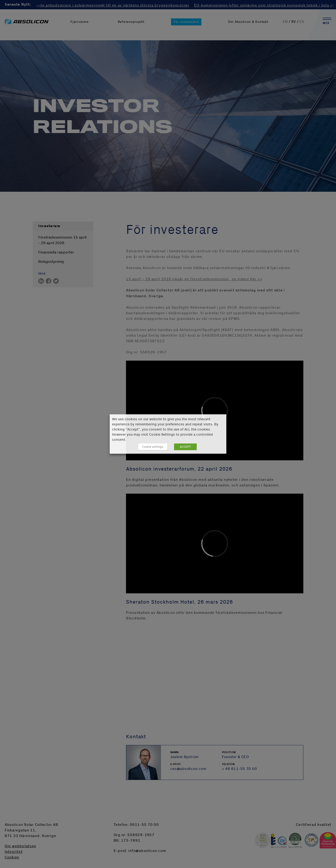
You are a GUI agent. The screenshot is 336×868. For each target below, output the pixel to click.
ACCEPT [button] (185, 447)
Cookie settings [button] (153, 447)
